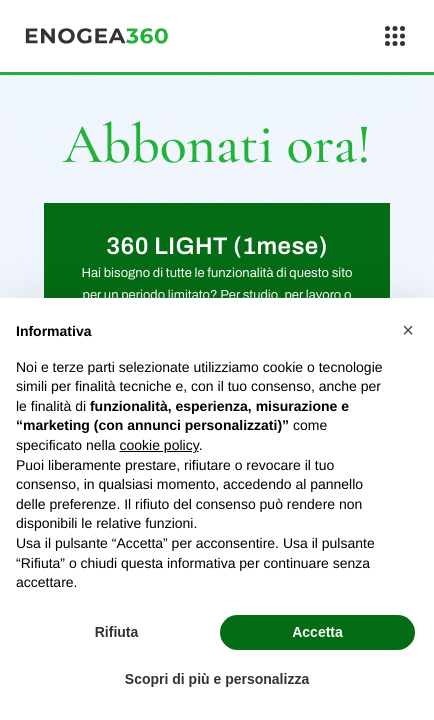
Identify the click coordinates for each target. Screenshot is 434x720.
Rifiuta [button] (117, 632)
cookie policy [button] (159, 445)
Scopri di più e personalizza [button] (217, 679)
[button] (408, 330)
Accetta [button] (317, 632)
